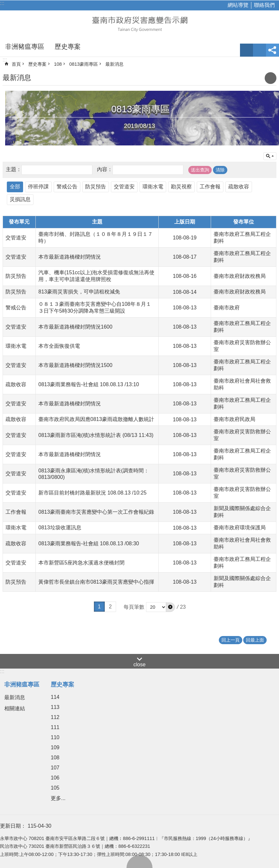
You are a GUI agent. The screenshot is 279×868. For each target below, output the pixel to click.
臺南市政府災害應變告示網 (139, 23)
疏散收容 (239, 187)
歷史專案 (68, 47)
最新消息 (114, 64)
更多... (58, 798)
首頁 (16, 64)
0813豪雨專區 (84, 64)
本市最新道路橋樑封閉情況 (70, 257)
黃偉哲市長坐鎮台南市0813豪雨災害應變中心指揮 (96, 582)
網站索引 (259, 50)
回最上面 (139, 861)
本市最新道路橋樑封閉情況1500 (75, 365)
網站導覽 (238, 5)
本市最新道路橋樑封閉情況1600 (75, 327)
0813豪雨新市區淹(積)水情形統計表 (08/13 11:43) (96, 435)
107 (55, 768)
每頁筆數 (134, 607)
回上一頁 (231, 640)
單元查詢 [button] (270, 156)
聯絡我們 (264, 5)
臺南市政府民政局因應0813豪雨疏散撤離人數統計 (96, 419)
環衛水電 (153, 187)
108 (58, 64)
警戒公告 (67, 187)
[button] (170, 607)
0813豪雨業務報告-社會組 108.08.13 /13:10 (89, 384)
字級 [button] (246, 50)
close (139, 665)
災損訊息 (20, 199)
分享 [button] (272, 50)
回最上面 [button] (255, 640)
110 (55, 737)
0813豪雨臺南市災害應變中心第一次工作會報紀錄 (96, 512)
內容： (105, 170)
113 (55, 707)
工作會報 (210, 187)
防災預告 (96, 187)
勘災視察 (181, 187)
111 (55, 727)
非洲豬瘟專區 (25, 47)
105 (55, 788)
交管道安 (124, 187)
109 (55, 747)
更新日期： (13, 826)
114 (55, 697)
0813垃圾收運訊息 (60, 528)
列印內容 (271, 78)
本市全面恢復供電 (59, 346)
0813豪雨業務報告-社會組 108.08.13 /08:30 (89, 543)
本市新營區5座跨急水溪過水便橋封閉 (81, 563)
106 (55, 778)
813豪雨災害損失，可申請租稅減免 (79, 292)
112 (55, 717)
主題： (14, 170)
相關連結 (15, 708)
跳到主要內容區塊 (3, 3)
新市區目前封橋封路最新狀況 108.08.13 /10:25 (93, 493)
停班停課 (38, 187)
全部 (15, 187)
